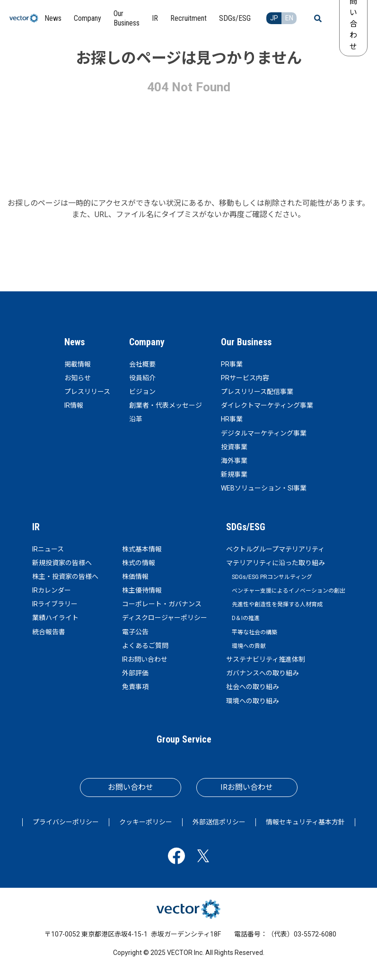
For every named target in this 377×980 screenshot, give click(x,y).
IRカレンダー (52, 590)
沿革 (136, 419)
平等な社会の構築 (254, 632)
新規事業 (234, 474)
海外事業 (234, 461)
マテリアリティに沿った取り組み (276, 563)
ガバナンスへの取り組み (263, 673)
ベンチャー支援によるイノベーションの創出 (289, 591)
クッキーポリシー (146, 822)
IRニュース (48, 549)
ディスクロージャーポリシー (165, 618)
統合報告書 (49, 632)
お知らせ (78, 378)
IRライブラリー (55, 604)
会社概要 (142, 364)
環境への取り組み (253, 701)
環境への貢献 (249, 646)
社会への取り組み (253, 687)
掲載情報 (78, 364)
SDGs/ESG (246, 527)
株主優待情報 (142, 590)
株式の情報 (139, 563)
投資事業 (234, 447)
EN (289, 18)
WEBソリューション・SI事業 (264, 488)
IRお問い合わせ (145, 659)
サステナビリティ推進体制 (266, 659)
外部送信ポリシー (219, 822)
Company (147, 342)
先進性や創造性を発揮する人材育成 (277, 604)
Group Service (184, 739)
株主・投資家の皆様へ (65, 577)
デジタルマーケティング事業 (264, 433)
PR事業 (232, 364)
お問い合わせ (131, 787)
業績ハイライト (55, 618)
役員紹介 (142, 378)
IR (36, 527)
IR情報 (74, 405)
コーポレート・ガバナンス (162, 604)
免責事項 (135, 687)
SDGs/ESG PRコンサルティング (272, 577)
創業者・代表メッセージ (166, 405)
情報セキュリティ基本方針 (305, 822)
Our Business (246, 342)
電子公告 (135, 632)
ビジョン (142, 392)
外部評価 (135, 673)
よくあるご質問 (145, 646)
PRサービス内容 (245, 378)
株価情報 (135, 577)
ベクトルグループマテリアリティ (275, 549)
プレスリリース (87, 392)
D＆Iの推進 (246, 618)
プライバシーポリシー (66, 822)
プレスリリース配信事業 (257, 392)
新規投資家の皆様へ (62, 563)
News (75, 342)
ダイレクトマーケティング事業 (267, 405)
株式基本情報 (142, 549)
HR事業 (232, 419)
